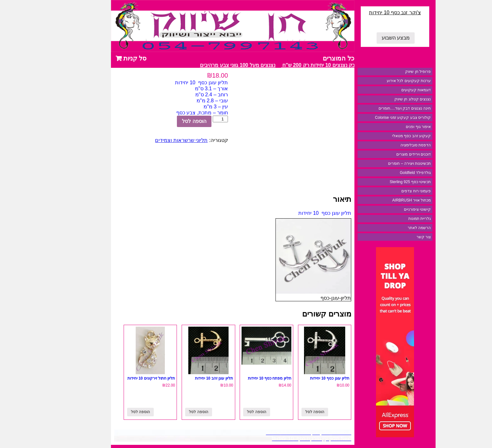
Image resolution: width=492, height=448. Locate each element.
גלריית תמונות (392, 219)
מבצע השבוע (368, 38)
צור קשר (396, 237)
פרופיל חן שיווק (391, 72)
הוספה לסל (167, 121)
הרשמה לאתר (392, 228)
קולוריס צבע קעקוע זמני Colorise (376, 118)
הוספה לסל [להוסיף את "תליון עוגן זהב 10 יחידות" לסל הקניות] (171, 412)
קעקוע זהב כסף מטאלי (384, 136)
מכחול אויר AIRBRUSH (384, 200)
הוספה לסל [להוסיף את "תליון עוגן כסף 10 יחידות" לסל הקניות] (288, 412)
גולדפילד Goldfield (388, 173)
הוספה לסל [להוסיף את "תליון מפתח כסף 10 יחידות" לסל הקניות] (229, 412)
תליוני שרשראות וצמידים (154, 140)
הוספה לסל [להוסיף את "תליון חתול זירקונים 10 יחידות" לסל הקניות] (113, 412)
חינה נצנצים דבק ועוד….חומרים (377, 108)
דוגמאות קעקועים (389, 90)
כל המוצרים (311, 58)
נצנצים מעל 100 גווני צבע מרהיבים (209, 65)
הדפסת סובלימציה (388, 145)
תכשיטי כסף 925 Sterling (383, 182)
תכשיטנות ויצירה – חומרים (382, 163)
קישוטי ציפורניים (390, 209)
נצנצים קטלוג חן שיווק (385, 99)
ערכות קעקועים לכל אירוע (382, 81)
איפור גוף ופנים (391, 127)
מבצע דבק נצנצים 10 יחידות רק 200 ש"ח (298, 65)
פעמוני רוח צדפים (389, 191)
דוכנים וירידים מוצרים (386, 154)
